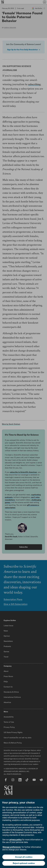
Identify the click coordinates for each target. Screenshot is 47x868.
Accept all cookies (24, 857)
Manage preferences (12, 847)
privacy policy (16, 840)
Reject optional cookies (24, 863)
